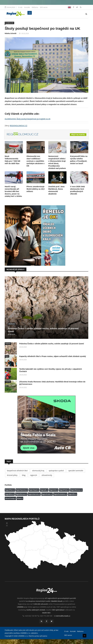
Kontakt (27, 7)
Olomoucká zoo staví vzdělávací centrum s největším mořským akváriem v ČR (35, 161)
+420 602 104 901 (31, 616)
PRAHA (7, 356)
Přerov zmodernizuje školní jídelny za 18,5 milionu (35, 189)
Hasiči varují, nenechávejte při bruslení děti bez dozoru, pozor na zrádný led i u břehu (13, 191)
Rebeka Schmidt (11, 33)
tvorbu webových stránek (36, 610)
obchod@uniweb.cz (63, 616)
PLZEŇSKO (8, 369)
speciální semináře (76, 471)
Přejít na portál (78, 135)
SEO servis (44, 7)
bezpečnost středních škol (17, 471)
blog (24, 475)
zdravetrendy (47, 475)
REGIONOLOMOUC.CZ (19, 126)
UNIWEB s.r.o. (22, 607)
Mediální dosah (57, 601)
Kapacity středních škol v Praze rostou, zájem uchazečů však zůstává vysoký (53, 356)
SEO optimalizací (58, 610)
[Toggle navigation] (30, 13)
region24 (34, 475)
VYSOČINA (8, 382)
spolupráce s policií (56, 471)
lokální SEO (46, 613)
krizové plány (12, 475)
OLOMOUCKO (9, 23)
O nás (20, 7)
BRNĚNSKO (12, 324)
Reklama (35, 7)
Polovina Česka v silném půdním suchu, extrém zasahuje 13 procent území (52, 344)
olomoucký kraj (38, 471)
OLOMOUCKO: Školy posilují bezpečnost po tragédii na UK (28, 119)
